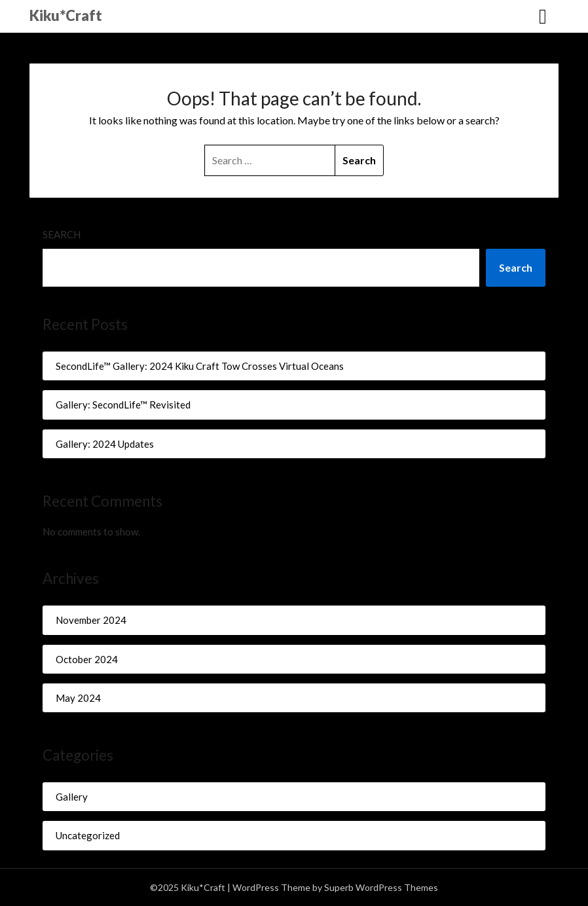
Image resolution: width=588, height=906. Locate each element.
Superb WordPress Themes (381, 887)
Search (62, 234)
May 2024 (78, 698)
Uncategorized (88, 835)
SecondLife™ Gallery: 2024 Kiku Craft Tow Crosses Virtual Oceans (200, 366)
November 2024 (91, 620)
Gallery (72, 797)
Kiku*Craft (66, 15)
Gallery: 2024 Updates (105, 444)
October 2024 (87, 659)
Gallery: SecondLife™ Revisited (123, 405)
